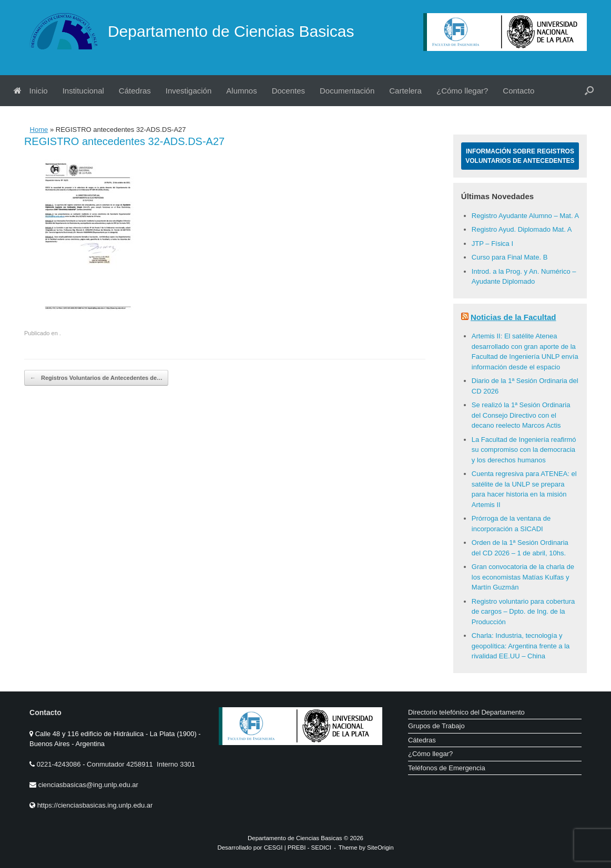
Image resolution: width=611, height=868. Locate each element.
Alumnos (241, 91)
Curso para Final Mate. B (510, 257)
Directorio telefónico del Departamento (466, 712)
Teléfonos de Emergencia (447, 768)
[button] (589, 91)
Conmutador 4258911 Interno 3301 (140, 764)
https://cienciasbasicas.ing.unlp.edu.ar (95, 805)
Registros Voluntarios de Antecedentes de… (96, 378)
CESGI (274, 848)
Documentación (347, 91)
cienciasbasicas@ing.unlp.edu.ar (88, 785)
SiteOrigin (380, 848)
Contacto (518, 91)
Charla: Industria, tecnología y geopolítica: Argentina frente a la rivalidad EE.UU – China (521, 646)
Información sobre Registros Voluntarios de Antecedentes (520, 156)
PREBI (297, 848)
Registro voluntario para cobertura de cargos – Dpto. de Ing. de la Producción (523, 612)
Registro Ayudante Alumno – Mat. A (525, 216)
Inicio (31, 91)
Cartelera (405, 91)
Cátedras (135, 91)
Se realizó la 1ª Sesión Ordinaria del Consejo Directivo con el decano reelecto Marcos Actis (521, 415)
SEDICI (321, 848)
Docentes (288, 91)
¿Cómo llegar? (462, 91)
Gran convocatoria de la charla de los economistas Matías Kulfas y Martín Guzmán (523, 577)
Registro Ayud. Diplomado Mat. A (522, 229)
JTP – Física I (492, 244)
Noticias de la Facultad (513, 317)
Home (39, 130)
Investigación (189, 91)
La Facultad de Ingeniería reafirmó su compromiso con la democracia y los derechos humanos (524, 450)
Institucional (83, 91)
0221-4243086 (60, 764)
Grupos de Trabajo (436, 726)
